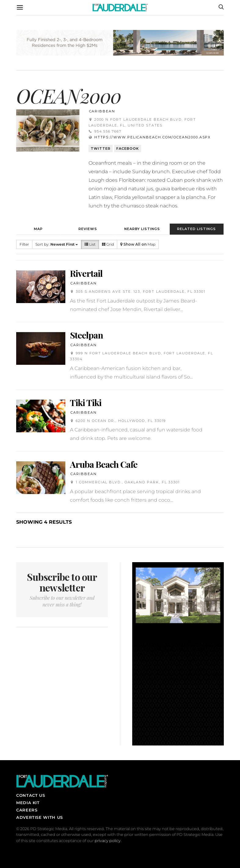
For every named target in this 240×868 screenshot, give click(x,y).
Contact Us (31, 795)
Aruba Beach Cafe (104, 464)
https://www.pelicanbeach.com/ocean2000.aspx (153, 137)
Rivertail (86, 273)
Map (38, 229)
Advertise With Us (40, 817)
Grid (108, 244)
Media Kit (28, 803)
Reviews (88, 229)
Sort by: (57, 244)
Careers (27, 810)
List (90, 244)
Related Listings (196, 229)
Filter (24, 244)
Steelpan (86, 335)
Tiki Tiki (86, 402)
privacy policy (108, 841)
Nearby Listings (142, 229)
